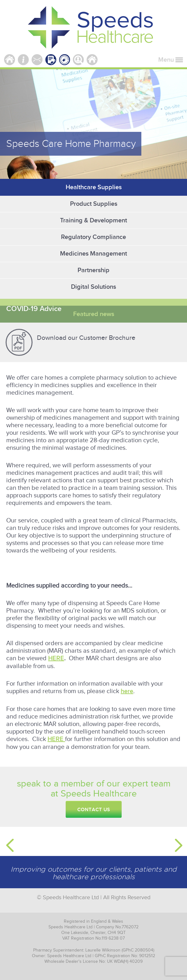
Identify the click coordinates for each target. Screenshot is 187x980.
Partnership (93, 270)
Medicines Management (93, 254)
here (127, 691)
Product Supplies (94, 204)
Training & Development (93, 220)
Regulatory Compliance (93, 237)
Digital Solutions (93, 287)
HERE (56, 658)
